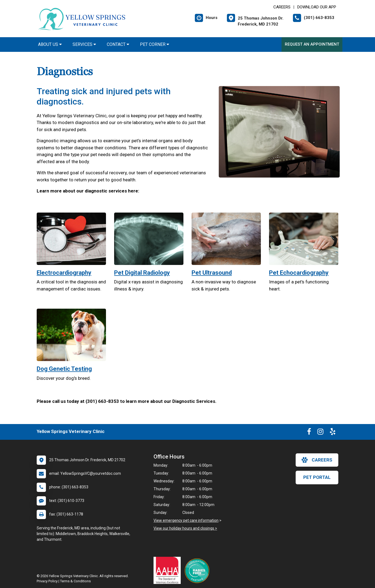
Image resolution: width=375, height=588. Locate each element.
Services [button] (84, 44)
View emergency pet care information (186, 520)
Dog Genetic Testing (64, 369)
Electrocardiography (64, 273)
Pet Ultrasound (212, 273)
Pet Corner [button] (154, 44)
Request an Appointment (312, 44)
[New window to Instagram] (320, 433)
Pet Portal (317, 477)
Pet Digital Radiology (142, 273)
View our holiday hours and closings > (185, 528)
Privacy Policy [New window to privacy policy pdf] (47, 581)
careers (317, 460)
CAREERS (282, 7)
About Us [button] (50, 44)
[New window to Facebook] (309, 433)
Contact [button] (118, 44)
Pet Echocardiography (299, 273)
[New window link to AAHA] (168, 570)
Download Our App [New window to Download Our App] (317, 7)
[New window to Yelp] (333, 433)
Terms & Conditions (75, 581)
